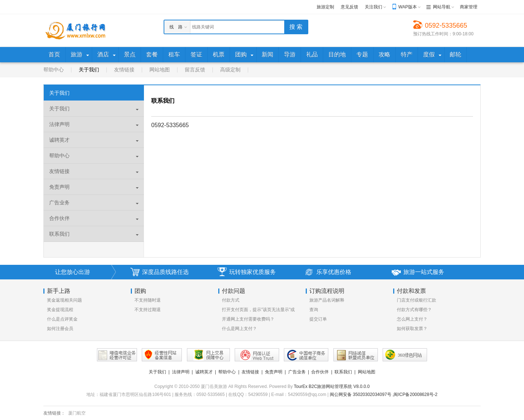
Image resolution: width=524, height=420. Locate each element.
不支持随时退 (148, 300)
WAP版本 (408, 7)
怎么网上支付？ (412, 319)
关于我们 (89, 70)
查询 (314, 310)
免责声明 (59, 187)
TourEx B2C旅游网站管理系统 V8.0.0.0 (332, 386)
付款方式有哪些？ (414, 310)
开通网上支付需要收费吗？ (248, 319)
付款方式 (231, 300)
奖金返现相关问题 (64, 300)
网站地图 (160, 70)
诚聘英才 (59, 140)
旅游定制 (325, 7)
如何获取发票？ (412, 329)
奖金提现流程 (60, 310)
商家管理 (469, 7)
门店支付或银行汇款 (417, 300)
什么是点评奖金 (62, 319)
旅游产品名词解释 (327, 300)
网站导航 (442, 7)
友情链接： (54, 413)
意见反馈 (349, 7)
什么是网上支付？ (239, 329)
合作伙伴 (59, 218)
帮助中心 (54, 70)
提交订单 (318, 319)
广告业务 (59, 203)
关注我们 (374, 7)
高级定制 (230, 70)
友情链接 (124, 70)
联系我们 (59, 234)
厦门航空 (77, 413)
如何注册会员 (60, 329)
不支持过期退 (148, 310)
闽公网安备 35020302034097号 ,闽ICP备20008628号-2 (384, 395)
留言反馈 (195, 70)
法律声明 (59, 124)
